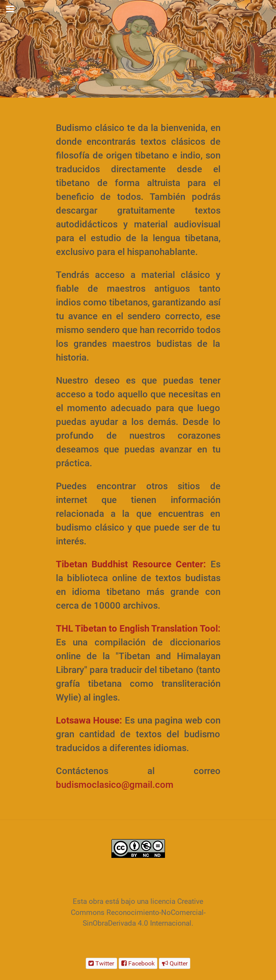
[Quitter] (175, 963)
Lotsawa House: (89, 720)
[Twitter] (101, 963)
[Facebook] (138, 963)
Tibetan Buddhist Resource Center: (131, 564)
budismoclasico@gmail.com (115, 785)
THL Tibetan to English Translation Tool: (138, 629)
